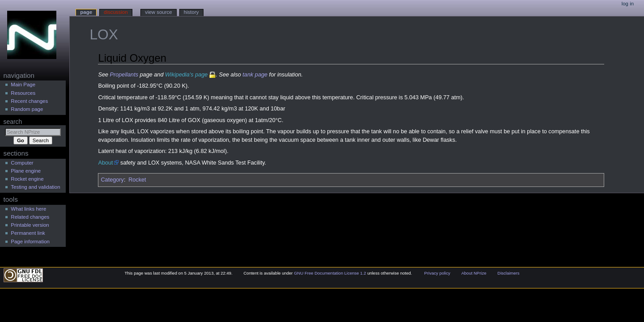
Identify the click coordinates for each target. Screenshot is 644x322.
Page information (30, 241)
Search (13, 122)
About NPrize (474, 273)
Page (86, 12)
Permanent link (28, 233)
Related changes (30, 217)
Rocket (137, 180)
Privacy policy (437, 273)
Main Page (23, 85)
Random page (27, 109)
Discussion (116, 12)
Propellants (124, 75)
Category (112, 180)
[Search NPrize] (33, 132)
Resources (23, 93)
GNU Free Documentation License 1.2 (330, 273)
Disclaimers (508, 273)
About (105, 163)
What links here (28, 209)
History (191, 12)
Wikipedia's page (186, 75)
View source (158, 12)
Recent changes (29, 101)
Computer (22, 163)
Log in (628, 4)
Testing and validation (35, 187)
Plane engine (26, 171)
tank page (255, 75)
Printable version (30, 225)
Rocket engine (27, 179)
